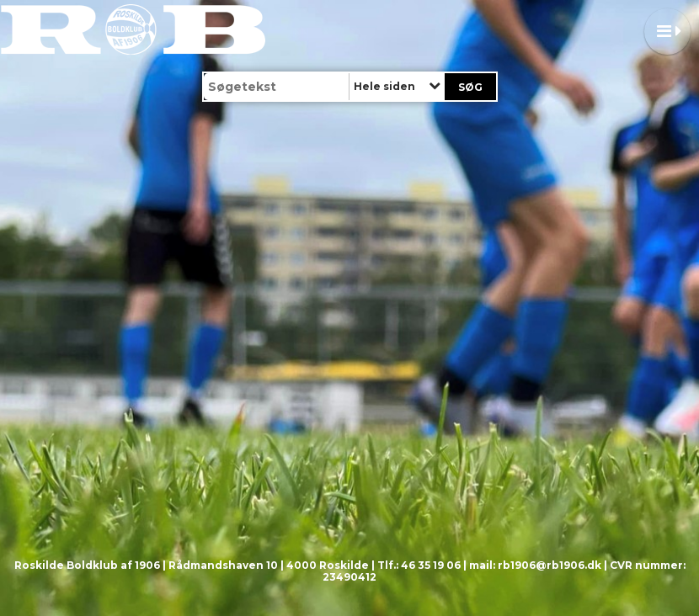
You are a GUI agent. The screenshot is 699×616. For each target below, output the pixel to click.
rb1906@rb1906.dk (550, 565)
